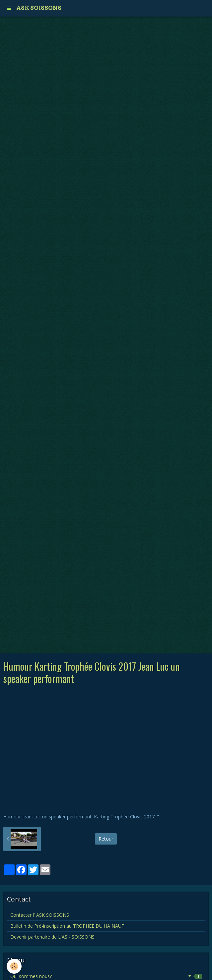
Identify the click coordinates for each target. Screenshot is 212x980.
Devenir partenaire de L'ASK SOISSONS (52, 937)
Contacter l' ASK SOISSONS (40, 915)
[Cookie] (14, 966)
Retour (106, 839)
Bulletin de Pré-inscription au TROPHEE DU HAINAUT (67, 926)
